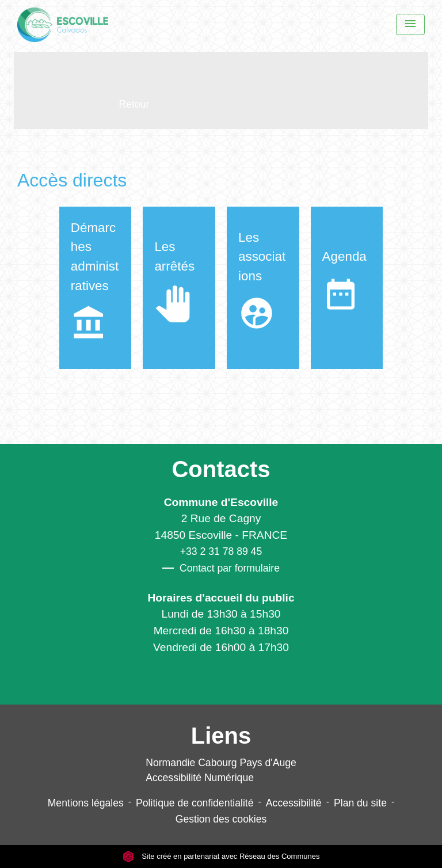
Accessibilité (294, 803)
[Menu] (410, 24)
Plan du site (360, 803)
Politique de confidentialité (195, 803)
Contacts (221, 469)
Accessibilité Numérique (200, 778)
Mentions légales (86, 803)
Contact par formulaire (221, 568)
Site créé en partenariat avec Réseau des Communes (221, 856)
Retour (134, 104)
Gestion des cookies (221, 819)
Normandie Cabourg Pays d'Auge (221, 763)
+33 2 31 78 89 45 (221, 551)
